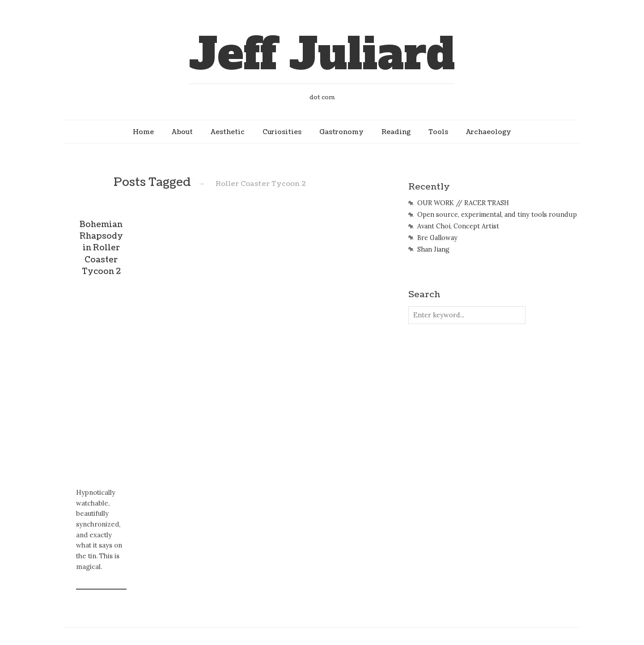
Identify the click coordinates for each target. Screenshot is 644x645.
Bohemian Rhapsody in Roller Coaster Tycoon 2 (101, 248)
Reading (396, 132)
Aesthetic (228, 132)
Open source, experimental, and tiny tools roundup (497, 215)
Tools (438, 132)
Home (143, 132)
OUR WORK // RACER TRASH (463, 203)
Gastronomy (341, 132)
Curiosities (282, 132)
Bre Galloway (437, 238)
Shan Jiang (433, 249)
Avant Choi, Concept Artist (458, 226)
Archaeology (489, 132)
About (182, 132)
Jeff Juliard (322, 54)
